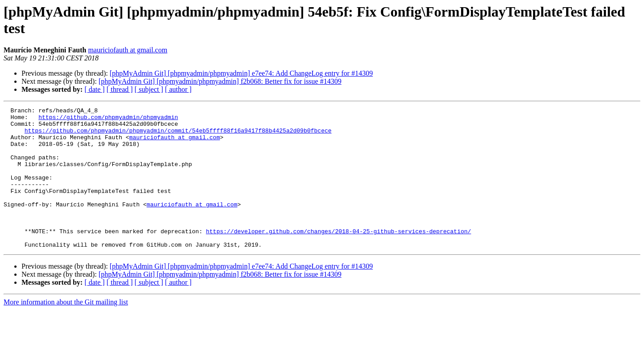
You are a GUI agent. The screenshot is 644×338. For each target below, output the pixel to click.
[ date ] (95, 89)
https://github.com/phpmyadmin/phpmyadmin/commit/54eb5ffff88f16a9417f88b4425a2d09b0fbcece (178, 136)
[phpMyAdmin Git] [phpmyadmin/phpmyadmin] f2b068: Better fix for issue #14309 (220, 81)
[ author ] (178, 89)
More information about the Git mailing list (66, 330)
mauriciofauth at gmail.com (128, 50)
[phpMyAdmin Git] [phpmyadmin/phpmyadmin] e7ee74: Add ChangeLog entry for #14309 (241, 73)
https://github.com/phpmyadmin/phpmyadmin (108, 120)
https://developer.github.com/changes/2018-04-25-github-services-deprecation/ (338, 257)
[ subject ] (149, 89)
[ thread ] (120, 89)
